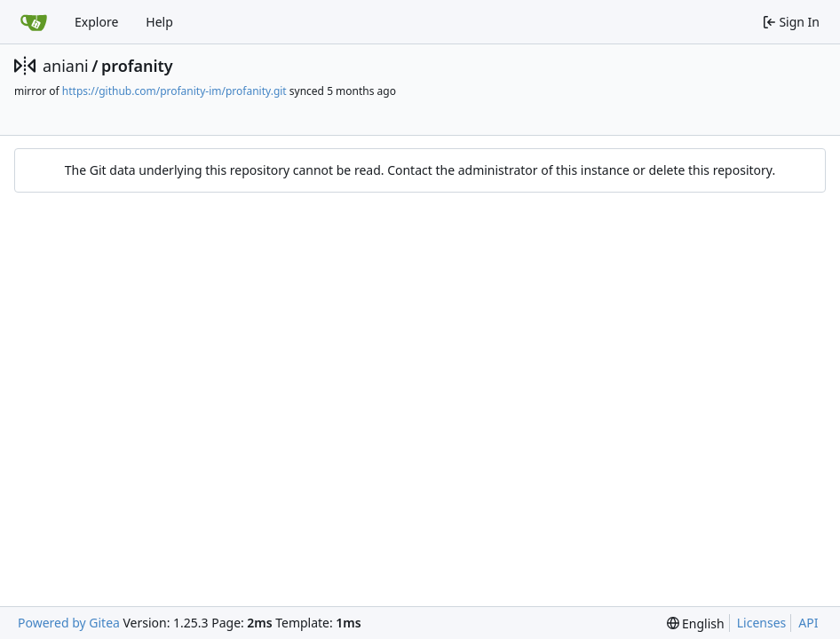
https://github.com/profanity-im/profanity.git (174, 91)
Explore (96, 22)
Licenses (762, 623)
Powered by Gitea (69, 623)
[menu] (696, 623)
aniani (66, 66)
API (808, 623)
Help (159, 22)
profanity (137, 66)
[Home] (34, 22)
